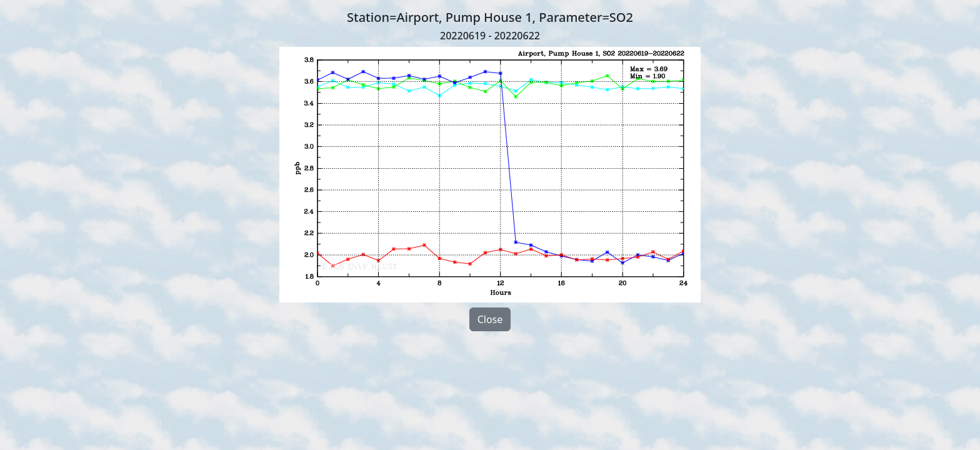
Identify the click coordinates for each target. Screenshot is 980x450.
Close (490, 319)
